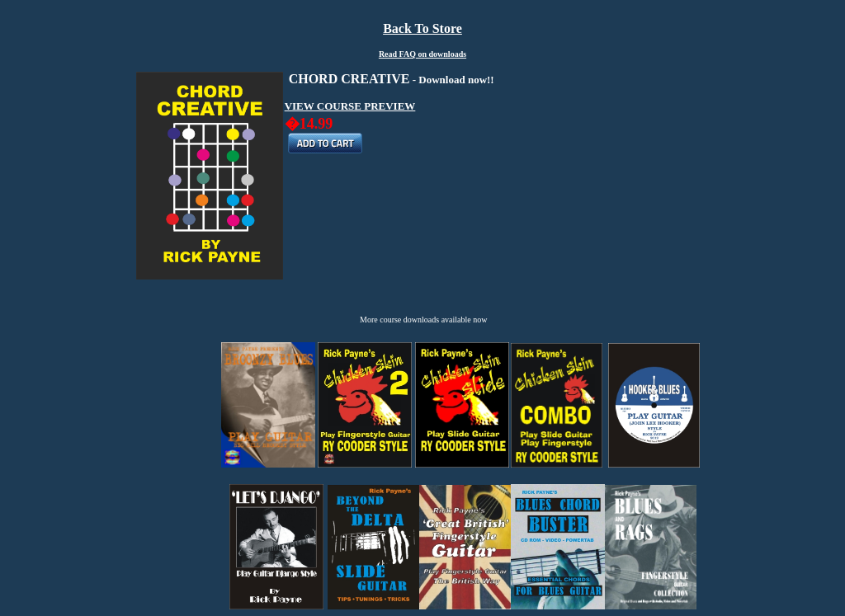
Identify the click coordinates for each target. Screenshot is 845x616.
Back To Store (422, 28)
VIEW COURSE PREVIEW (350, 106)
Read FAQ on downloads (422, 54)
